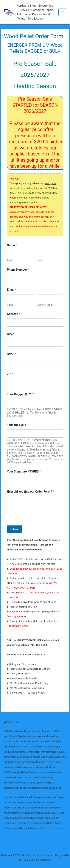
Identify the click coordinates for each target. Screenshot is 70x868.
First (10, 260)
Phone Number (18, 270)
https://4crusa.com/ (53, 828)
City (11, 334)
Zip (10, 374)
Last (39, 260)
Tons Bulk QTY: (18, 425)
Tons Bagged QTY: (20, 394)
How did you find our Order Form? (30, 492)
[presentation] (35, 523)
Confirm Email (45, 305)
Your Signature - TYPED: (24, 471)
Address (13, 314)
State (11, 354)
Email (10, 305)
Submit (15, 529)
